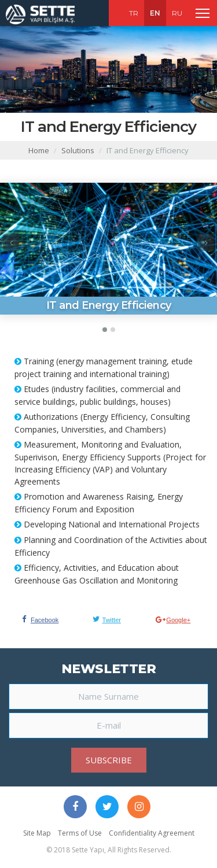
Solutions (78, 150)
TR (134, 13)
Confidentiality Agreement (152, 833)
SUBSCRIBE (109, 760)
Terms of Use (80, 833)
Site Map (37, 833)
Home (39, 150)
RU (177, 13)
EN (155, 13)
